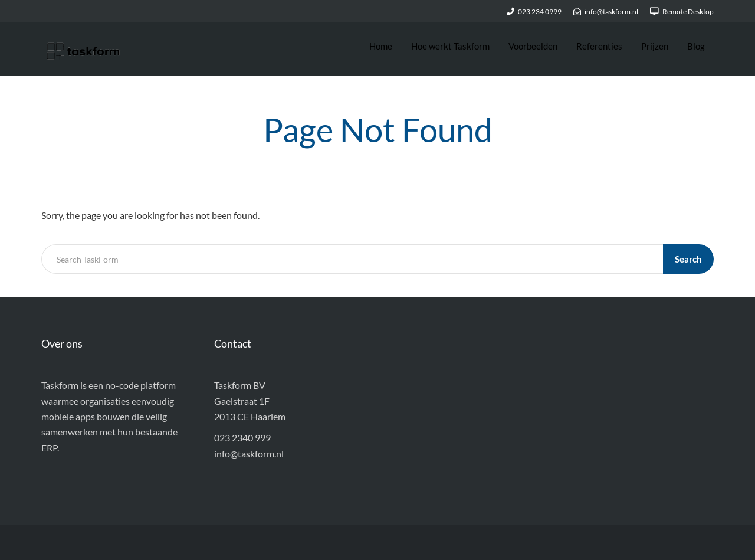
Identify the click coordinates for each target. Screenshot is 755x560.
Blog (696, 46)
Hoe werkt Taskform (450, 46)
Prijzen (655, 46)
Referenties (599, 46)
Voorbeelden (533, 46)
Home (381, 46)
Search (688, 259)
